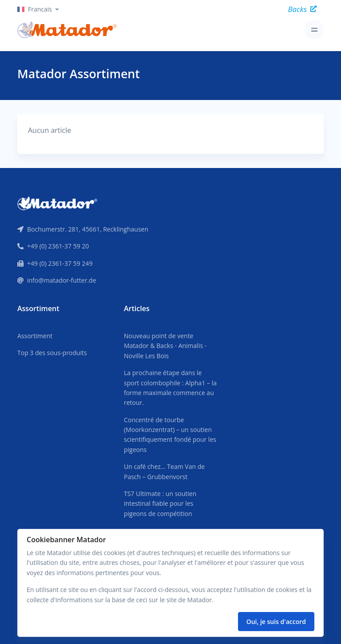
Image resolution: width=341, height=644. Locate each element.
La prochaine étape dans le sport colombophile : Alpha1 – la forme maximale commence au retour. (170, 388)
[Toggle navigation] (314, 30)
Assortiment (35, 336)
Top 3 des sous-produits (52, 353)
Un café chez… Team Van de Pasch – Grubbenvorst (164, 471)
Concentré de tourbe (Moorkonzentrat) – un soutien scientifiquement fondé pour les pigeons (170, 435)
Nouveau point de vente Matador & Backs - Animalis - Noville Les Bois (165, 346)
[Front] (57, 203)
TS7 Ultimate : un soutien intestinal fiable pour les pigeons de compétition (160, 504)
